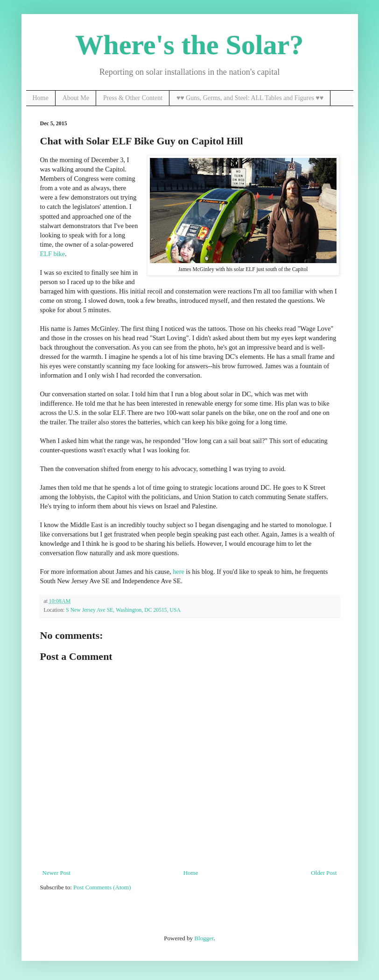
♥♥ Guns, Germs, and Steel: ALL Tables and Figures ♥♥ (250, 98)
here (179, 572)
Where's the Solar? (190, 45)
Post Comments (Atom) (102, 887)
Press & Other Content (133, 98)
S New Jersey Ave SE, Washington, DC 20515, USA (123, 610)
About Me (76, 98)
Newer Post (56, 873)
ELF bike (53, 254)
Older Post (324, 873)
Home (41, 98)
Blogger (204, 938)
